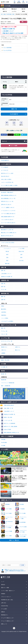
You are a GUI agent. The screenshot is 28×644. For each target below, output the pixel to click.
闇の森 (7, 251)
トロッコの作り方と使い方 (7, 220)
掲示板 (23, 11)
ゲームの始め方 (5, 167)
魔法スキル (18, 350)
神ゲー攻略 (3, 14)
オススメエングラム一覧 (7, 341)
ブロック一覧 (4, 334)
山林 (21, 255)
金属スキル (18, 347)
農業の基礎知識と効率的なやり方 (12, 433)
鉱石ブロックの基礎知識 (10, 423)
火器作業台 (4, 312)
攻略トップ (5, 9)
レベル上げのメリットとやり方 (8, 211)
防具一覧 (3, 287)
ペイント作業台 (5, 318)
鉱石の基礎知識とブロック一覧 (8, 198)
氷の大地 (21, 261)
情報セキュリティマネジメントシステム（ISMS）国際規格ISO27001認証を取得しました (15, 571)
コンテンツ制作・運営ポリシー (8, 591)
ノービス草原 (21, 248)
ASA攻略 (3, 446)
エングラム (14, 11)
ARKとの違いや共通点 (6, 179)
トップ (3, 582)
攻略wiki (3, 612)
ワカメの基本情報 (7, 48)
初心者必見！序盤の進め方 (7, 192)
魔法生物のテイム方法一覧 (7, 230)
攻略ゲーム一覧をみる (14, 540)
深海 (21, 258)
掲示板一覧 (4, 374)
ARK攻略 (3, 439)
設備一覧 (3, 300)
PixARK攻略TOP (14, 114)
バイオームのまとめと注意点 (8, 243)
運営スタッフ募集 (5, 588)
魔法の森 (7, 264)
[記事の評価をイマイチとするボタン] (7, 123)
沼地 (7, 258)
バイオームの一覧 (8, 420)
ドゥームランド (7, 248)
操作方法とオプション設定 (7, 173)
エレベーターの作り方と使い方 (8, 223)
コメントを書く (14, 146)
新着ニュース (4, 624)
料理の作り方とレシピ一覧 (7, 201)
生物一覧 (23, 9)
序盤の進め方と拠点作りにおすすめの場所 (13, 33)
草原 (7, 261)
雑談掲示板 (4, 380)
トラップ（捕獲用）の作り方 (8, 208)
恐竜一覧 (3, 271)
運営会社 (3, 585)
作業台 (3, 306)
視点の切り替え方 (5, 176)
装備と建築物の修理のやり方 (8, 217)
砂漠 (7, 255)
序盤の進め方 (14, 9)
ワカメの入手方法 (7, 50)
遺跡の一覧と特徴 (8, 417)
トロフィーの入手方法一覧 (7, 182)
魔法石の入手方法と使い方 (7, 236)
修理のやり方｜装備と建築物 (11, 426)
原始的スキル (4, 347)
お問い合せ (4, 603)
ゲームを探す (4, 609)
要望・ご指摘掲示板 (6, 386)
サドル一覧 (4, 290)
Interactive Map (5, 606)
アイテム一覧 (4, 331)
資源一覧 (5, 11)
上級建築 (3, 353)
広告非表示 (19, 3)
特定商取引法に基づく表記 (7, 600)
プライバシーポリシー (6, 597)
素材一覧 (3, 328)
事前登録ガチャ (5, 615)
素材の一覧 (14, 109)
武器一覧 (3, 284)
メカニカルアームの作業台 (7, 321)
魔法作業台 (4, 309)
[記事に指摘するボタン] (21, 123)
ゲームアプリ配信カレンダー (8, 618)
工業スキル (4, 350)
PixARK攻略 (7, 6)
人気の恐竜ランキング (8, 31)
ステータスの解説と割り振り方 (8, 214)
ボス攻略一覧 (4, 367)
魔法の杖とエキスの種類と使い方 (9, 233)
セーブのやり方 (5, 170)
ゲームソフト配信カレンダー (8, 621)
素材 (13, 14)
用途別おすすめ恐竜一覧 (9, 29)
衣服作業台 (4, 315)
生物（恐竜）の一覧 (9, 408)
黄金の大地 (21, 251)
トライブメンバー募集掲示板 (8, 383)
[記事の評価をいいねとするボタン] (14, 123)
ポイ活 (23, 3)
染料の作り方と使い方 (6, 205)
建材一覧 (3, 297)
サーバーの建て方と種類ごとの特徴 (9, 185)
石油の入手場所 (8, 429)
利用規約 (3, 594)
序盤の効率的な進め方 (9, 405)
